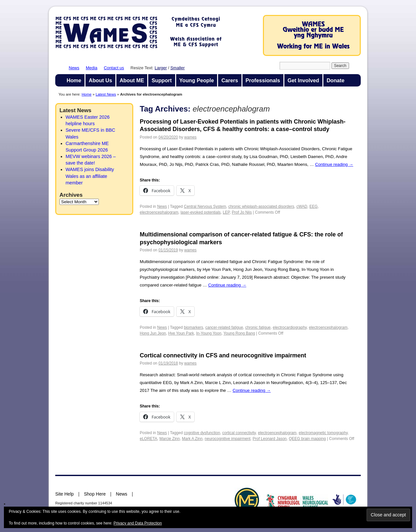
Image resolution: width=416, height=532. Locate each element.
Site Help (65, 494)
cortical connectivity (239, 433)
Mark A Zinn (192, 439)
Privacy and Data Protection (138, 523)
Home (74, 80)
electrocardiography (290, 327)
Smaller (177, 68)
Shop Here (95, 494)
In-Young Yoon (209, 333)
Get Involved (303, 80)
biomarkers (194, 327)
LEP (226, 212)
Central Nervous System (205, 206)
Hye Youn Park (181, 333)
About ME (132, 80)
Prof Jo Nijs (242, 212)
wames (190, 137)
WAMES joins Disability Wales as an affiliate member (90, 176)
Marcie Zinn (169, 439)
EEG (313, 206)
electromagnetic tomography (323, 433)
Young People (197, 80)
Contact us (114, 68)
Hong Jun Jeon (153, 333)
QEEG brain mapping (307, 439)
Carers (230, 80)
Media (91, 68)
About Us (100, 80)
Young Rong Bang (239, 333)
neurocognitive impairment (228, 439)
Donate (336, 80)
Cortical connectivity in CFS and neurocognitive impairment (223, 355)
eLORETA (149, 439)
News (74, 68)
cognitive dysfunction (202, 433)
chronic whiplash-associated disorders (261, 206)
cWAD (302, 206)
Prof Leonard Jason (270, 439)
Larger (161, 68)
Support (162, 80)
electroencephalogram (159, 212)
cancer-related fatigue (224, 327)
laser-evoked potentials (200, 212)
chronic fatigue (258, 327)
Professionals (263, 80)
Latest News (106, 94)
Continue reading (334, 164)
